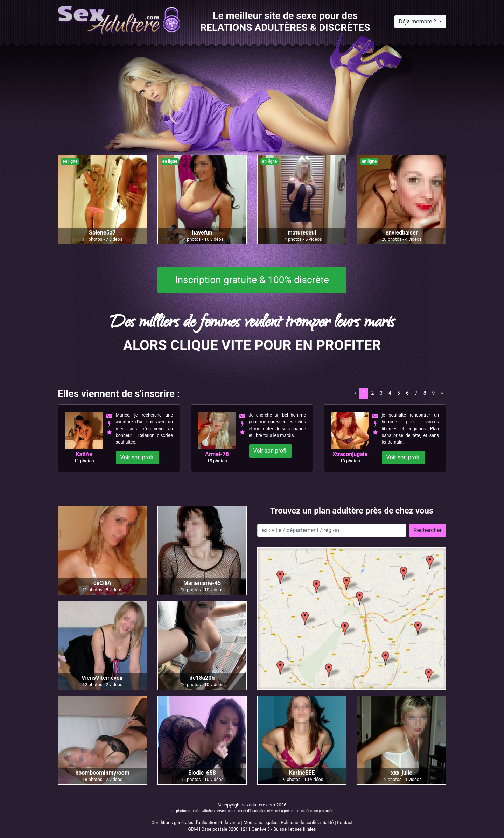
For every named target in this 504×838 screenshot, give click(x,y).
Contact (345, 822)
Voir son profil (138, 457)
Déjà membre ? (418, 22)
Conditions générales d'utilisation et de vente (196, 822)
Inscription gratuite (252, 280)
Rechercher (428, 530)
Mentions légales (261, 822)
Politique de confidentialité (307, 822)
